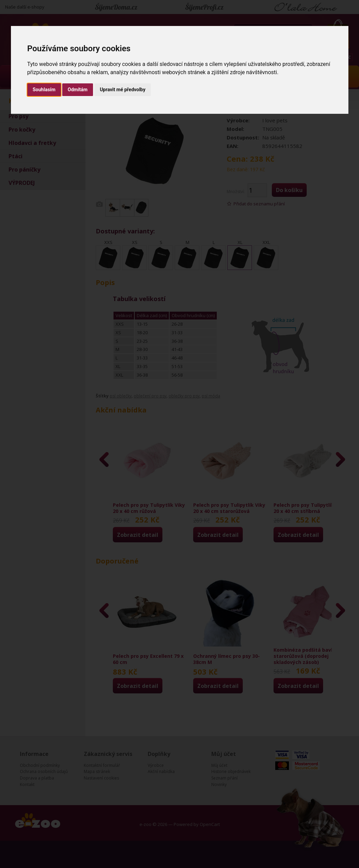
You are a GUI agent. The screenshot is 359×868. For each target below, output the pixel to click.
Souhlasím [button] (44, 90)
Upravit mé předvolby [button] (123, 90)
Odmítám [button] (78, 90)
